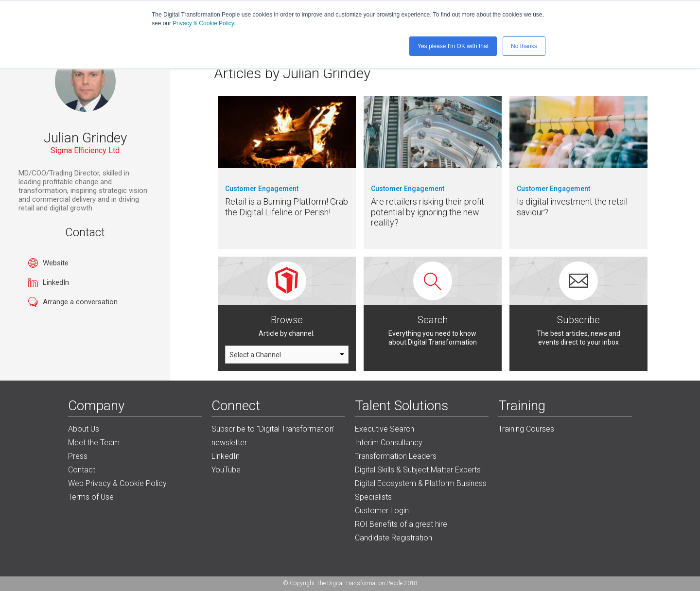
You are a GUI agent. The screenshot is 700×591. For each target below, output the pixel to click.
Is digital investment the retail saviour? (572, 207)
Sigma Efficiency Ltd (85, 150)
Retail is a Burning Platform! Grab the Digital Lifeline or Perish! (287, 207)
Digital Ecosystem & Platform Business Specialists (421, 490)
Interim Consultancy (389, 443)
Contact (82, 470)
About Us (84, 429)
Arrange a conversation (80, 302)
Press (78, 456)
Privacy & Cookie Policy (203, 23)
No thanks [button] (524, 46)
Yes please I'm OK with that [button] (453, 46)
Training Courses (526, 429)
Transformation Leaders (396, 456)
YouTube (226, 470)
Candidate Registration (394, 538)
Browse (287, 320)
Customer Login (382, 511)
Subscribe (578, 320)
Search (433, 320)
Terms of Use (91, 497)
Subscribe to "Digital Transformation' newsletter (273, 436)
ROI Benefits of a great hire (401, 524)
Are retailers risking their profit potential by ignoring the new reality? (428, 212)
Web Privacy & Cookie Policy (117, 483)
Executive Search (385, 429)
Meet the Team (94, 443)
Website (56, 263)
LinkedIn (56, 282)
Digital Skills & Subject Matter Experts (418, 470)
